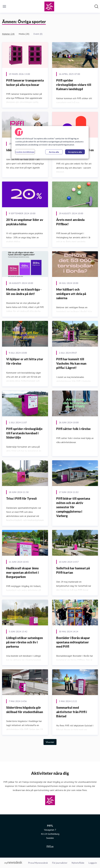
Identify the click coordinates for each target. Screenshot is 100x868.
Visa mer (50, 742)
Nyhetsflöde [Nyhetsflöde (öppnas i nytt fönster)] (78, 863)
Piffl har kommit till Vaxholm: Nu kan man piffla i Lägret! (71, 363)
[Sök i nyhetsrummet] (96, 6)
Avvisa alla (54, 152)
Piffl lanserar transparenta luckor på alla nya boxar (25, 82)
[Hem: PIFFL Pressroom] (49, 6)
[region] (50, 142)
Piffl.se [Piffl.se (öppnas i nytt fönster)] (50, 846)
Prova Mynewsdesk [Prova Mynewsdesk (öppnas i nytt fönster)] (38, 863)
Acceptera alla (75, 152)
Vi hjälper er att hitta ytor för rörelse (25, 361)
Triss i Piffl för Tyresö (21, 498)
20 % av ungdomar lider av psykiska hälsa (25, 222)
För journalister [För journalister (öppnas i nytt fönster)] (60, 863)
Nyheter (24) (8, 34)
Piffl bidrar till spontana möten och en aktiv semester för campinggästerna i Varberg (73, 507)
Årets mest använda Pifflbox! (70, 222)
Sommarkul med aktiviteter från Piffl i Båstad (72, 712)
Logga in (93, 863)
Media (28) (24, 34)
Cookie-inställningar (25, 152)
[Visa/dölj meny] (4, 6)
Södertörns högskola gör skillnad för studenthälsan (25, 710)
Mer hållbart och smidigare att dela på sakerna (71, 294)
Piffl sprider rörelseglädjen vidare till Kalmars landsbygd (74, 85)
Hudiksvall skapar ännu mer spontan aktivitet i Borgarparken (22, 572)
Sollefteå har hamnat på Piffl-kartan (73, 570)
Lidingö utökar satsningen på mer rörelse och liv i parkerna (25, 642)
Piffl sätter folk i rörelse (73, 429)
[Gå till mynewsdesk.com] (13, 863)
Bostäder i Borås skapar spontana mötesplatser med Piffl (73, 642)
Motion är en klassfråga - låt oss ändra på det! (24, 292)
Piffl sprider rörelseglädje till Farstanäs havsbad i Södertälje (24, 433)
